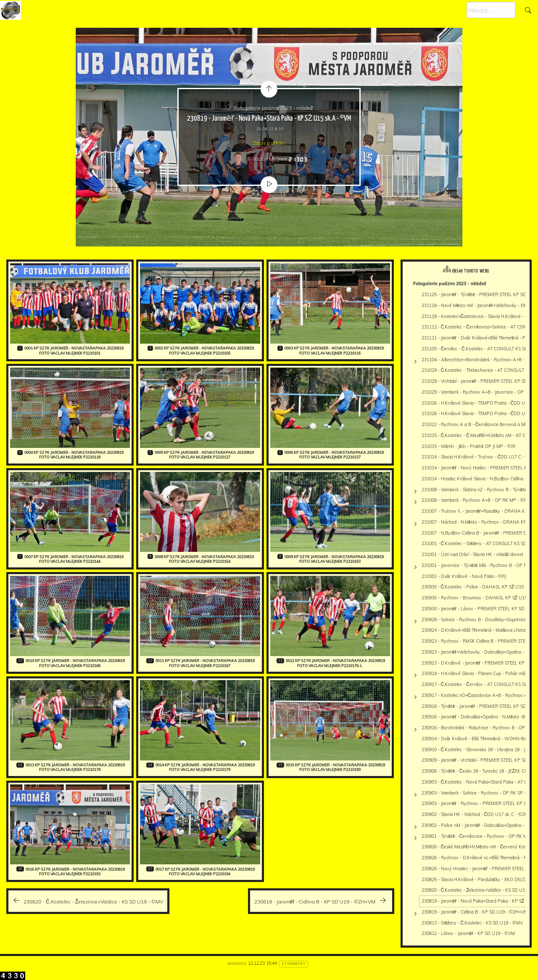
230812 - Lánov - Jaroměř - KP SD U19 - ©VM (468, 933)
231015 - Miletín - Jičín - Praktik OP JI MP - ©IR (468, 446)
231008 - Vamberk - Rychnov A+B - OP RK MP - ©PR (476, 500)
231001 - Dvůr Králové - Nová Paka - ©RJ (464, 576)
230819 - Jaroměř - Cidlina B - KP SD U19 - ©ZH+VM (475, 912)
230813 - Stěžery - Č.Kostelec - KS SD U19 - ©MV (472, 923)
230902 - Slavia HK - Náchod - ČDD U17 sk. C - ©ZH (475, 814)
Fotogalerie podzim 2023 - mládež (274, 108)
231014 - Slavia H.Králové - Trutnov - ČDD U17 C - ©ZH (479, 457)
